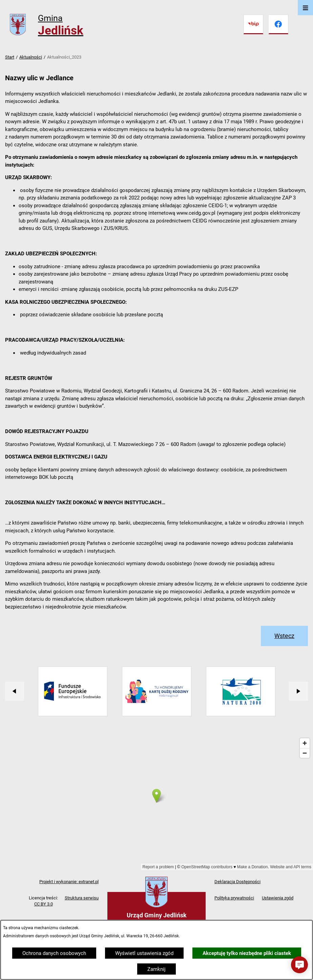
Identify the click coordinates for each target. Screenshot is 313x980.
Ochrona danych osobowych (54, 953)
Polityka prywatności (234, 898)
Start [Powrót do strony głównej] (10, 57)
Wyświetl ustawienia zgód (144, 953)
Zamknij (156, 969)
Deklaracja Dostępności (237, 882)
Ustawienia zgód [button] (278, 898)
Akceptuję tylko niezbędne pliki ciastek (247, 953)
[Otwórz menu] (305, 8)
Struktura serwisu (82, 898)
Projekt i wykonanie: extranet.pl (69, 882)
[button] (299, 965)
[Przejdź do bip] (253, 24)
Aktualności (31, 57)
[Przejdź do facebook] (278, 24)
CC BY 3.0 (44, 904)
